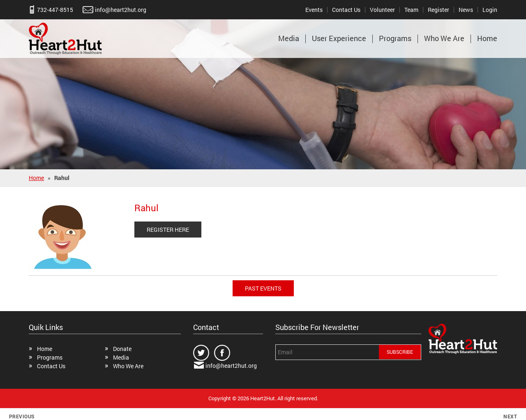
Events (314, 10)
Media (289, 38)
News (466, 10)
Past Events (263, 288)
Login (490, 10)
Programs (395, 38)
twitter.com (202, 353)
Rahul (146, 208)
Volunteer (382, 10)
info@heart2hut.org (121, 10)
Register (438, 10)
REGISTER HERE (168, 230)
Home (487, 38)
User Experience (339, 38)
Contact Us (346, 10)
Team (411, 10)
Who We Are (444, 38)
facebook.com (223, 353)
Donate (122, 349)
